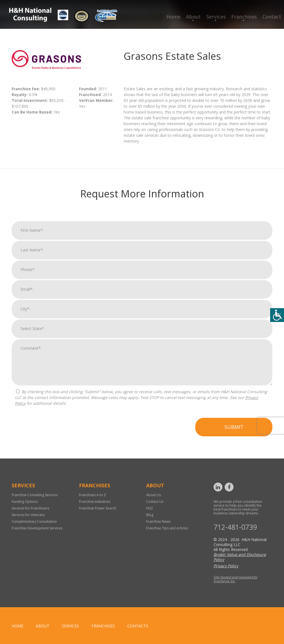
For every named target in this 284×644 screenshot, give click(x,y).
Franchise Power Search (98, 508)
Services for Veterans (28, 515)
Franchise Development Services (37, 528)
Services (216, 17)
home (17, 626)
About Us (154, 495)
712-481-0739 (235, 527)
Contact (272, 17)
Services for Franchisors (30, 508)
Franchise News (158, 521)
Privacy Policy (226, 566)
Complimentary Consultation (34, 521)
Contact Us (155, 502)
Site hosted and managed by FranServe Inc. (235, 579)
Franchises (244, 17)
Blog (150, 515)
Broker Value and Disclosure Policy (240, 557)
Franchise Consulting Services (35, 495)
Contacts (138, 626)
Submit (234, 432)
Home (173, 17)
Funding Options (25, 502)
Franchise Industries (95, 502)
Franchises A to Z (92, 495)
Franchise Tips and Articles (167, 528)
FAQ (149, 508)
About (193, 17)
